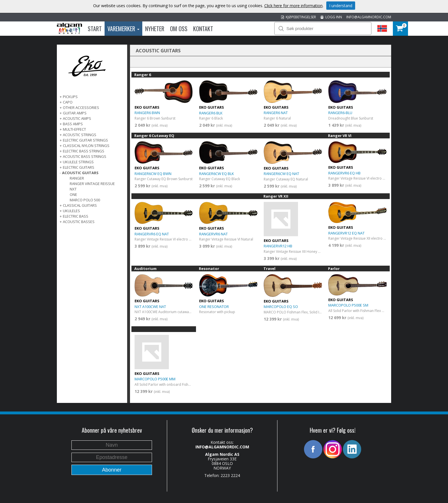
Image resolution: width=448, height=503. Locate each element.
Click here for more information (293, 6)
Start (95, 29)
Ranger (77, 178)
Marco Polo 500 (85, 200)
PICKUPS (70, 97)
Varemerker (123, 29)
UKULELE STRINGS (78, 162)
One (73, 194)
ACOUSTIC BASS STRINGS (85, 156)
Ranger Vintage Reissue (92, 184)
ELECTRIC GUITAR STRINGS (85, 140)
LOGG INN (331, 17)
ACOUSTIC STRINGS (80, 135)
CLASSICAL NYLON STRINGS (86, 146)
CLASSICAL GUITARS (80, 205)
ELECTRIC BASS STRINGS (84, 151)
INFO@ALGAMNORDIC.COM (369, 17)
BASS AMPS (73, 124)
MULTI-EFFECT (74, 129)
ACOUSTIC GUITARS (80, 173)
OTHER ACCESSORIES (81, 108)
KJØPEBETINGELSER (299, 17)
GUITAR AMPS (75, 113)
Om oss (179, 29)
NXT (73, 189)
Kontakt (203, 29)
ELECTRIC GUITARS (79, 167)
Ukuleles (71, 211)
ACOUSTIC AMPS (77, 118)
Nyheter (155, 29)
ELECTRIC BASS (76, 216)
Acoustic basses (79, 222)
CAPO (68, 102)
